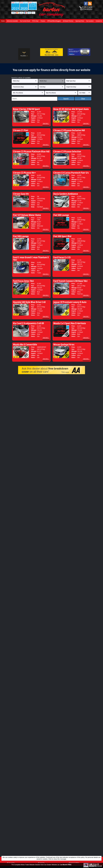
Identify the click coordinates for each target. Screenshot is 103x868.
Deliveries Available (12, 21)
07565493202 (87, 9)
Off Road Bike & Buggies (54, 21)
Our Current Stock (25, 21)
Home (3, 21)
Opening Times (80, 21)
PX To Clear (35, 21)
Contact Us (99, 21)
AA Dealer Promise (68, 21)
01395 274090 (87, 7)
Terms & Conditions (74, 389)
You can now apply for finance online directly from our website (52, 70)
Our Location (90, 21)
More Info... (46, 124)
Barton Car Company (22, 391)
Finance (43, 21)
